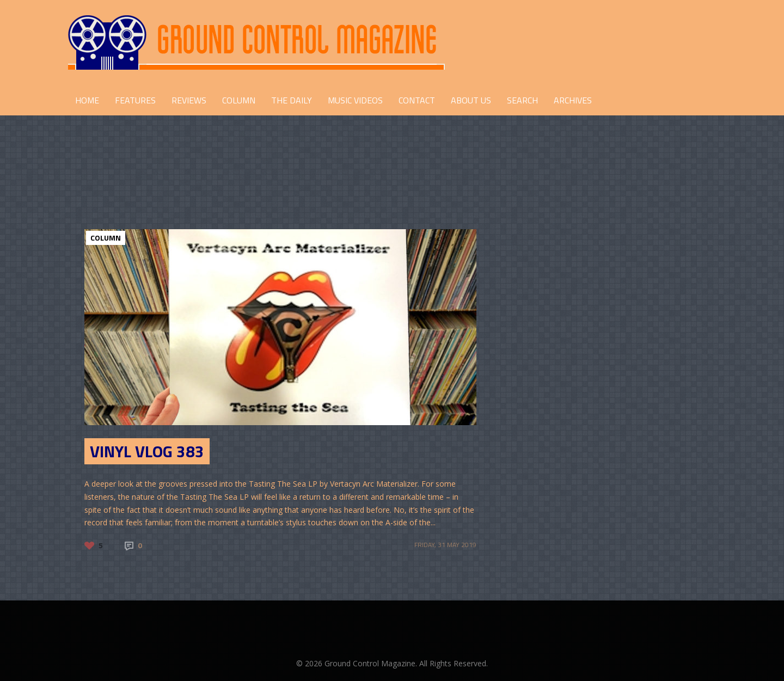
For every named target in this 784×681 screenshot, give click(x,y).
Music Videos (355, 100)
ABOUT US (471, 100)
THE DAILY (292, 100)
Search (522, 100)
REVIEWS (189, 100)
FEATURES (135, 100)
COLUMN (239, 100)
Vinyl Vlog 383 (147, 451)
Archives (573, 100)
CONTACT (417, 100)
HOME (87, 100)
